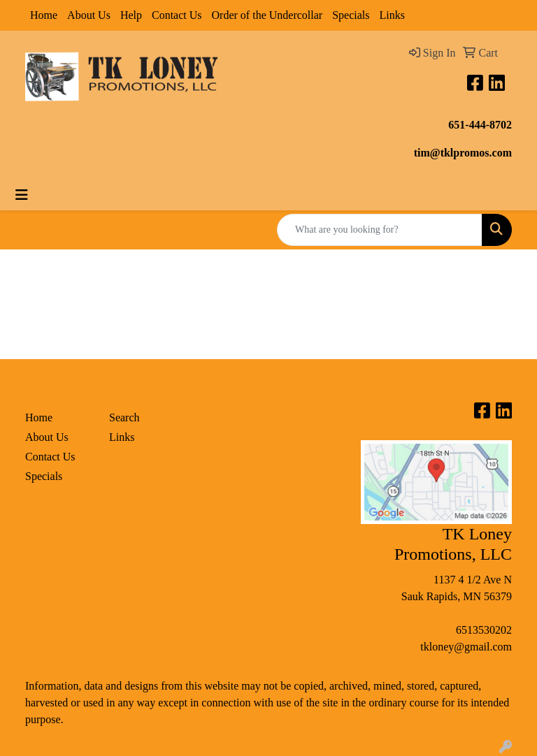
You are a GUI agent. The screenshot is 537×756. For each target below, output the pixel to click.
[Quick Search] (380, 230)
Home (44, 15)
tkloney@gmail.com (466, 647)
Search (124, 417)
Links (392, 15)
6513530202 (484, 630)
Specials (351, 15)
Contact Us (177, 15)
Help (131, 15)
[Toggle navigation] (22, 195)
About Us (89, 15)
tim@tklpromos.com (463, 153)
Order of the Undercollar (267, 15)
